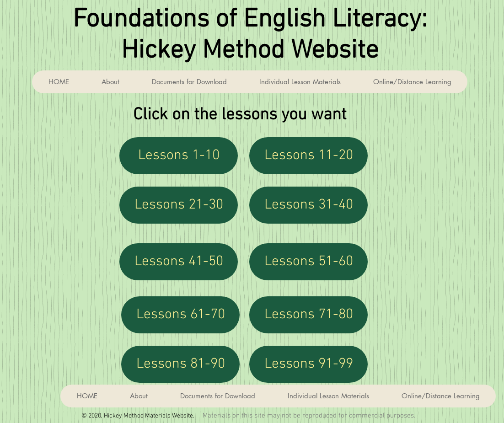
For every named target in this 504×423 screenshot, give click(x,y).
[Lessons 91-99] (308, 364)
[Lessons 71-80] (308, 315)
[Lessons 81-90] (180, 364)
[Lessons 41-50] (179, 262)
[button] (300, 82)
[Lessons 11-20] (308, 156)
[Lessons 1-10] (179, 156)
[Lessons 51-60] (308, 262)
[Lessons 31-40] (308, 205)
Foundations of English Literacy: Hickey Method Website (250, 36)
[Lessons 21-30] (179, 205)
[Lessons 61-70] (180, 315)
